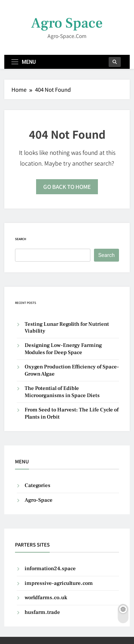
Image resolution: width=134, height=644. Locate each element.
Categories (38, 485)
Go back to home (67, 187)
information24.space (50, 569)
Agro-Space (39, 500)
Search (21, 239)
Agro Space (67, 23)
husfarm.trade (42, 612)
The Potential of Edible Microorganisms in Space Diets (62, 392)
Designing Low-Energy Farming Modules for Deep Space (63, 349)
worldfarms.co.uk (46, 598)
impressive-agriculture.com (59, 583)
